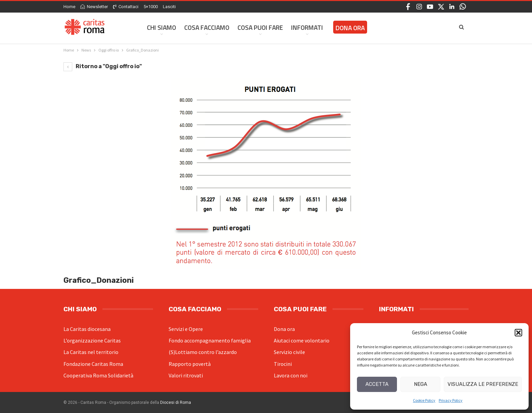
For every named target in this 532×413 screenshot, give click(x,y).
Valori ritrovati (186, 375)
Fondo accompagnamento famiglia (210, 340)
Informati (307, 27)
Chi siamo (161, 27)
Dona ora (284, 329)
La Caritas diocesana (87, 329)
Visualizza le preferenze (483, 384)
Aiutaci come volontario (302, 340)
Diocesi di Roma (176, 402)
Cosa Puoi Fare (260, 27)
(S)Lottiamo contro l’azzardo (203, 352)
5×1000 (151, 7)
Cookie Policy (424, 400)
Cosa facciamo (207, 27)
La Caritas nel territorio (91, 352)
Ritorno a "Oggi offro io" (103, 66)
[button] (518, 333)
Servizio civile (289, 352)
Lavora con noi (291, 375)
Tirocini (283, 364)
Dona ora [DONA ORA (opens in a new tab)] (350, 28)
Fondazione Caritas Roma (93, 364)
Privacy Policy (451, 400)
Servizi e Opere (186, 329)
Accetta (377, 384)
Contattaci (126, 7)
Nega (421, 384)
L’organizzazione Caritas (92, 340)
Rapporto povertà (190, 364)
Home (69, 7)
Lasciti (169, 7)
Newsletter (94, 7)
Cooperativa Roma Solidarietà (98, 375)
